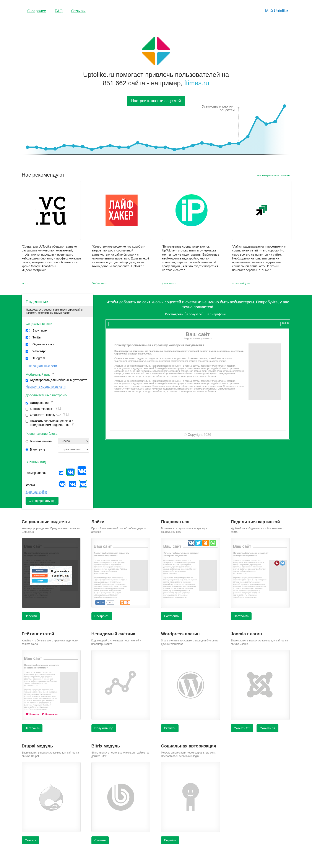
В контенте (35, 449)
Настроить (102, 616)
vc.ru (25, 283)
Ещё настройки (36, 492)
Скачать (170, 728)
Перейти (31, 616)
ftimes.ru (197, 83)
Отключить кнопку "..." (48, 415)
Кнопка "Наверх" (44, 409)
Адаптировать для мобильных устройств (56, 380)
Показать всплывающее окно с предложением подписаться (50, 423)
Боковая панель (39, 441)
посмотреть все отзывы (274, 175)
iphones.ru (169, 283)
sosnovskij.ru (241, 283)
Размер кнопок (36, 473)
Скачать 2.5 (242, 728)
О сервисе (37, 11)
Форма (30, 485)
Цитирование (39, 403)
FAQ (59, 11)
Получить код (104, 728)
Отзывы (78, 11)
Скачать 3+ (267, 728)
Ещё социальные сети (41, 366)
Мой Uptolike (277, 11)
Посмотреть (174, 314)
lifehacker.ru (100, 283)
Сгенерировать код (42, 501)
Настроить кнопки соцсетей (156, 101)
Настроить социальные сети (45, 386)
